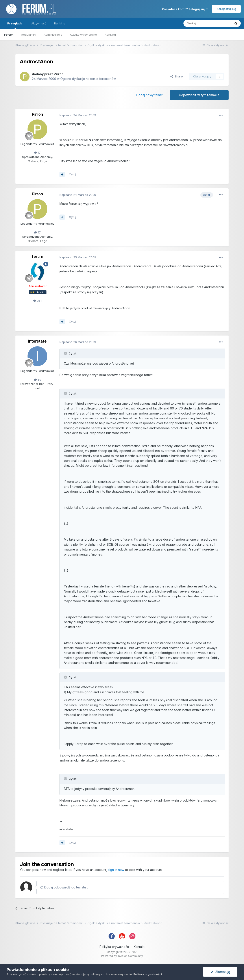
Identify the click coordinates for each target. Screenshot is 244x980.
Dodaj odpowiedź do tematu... (64, 887)
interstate (37, 341)
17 (37, 152)
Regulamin (29, 35)
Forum (9, 35)
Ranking (110, 35)
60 (38, 380)
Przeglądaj (15, 25)
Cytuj (72, 174)
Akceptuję (220, 972)
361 (37, 301)
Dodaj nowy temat (149, 95)
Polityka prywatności (115, 947)
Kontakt (139, 947)
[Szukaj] (207, 23)
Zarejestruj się (226, 9)
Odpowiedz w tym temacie (199, 95)
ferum (37, 256)
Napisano (78, 115)
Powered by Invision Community (122, 956)
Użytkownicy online (84, 35)
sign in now (116, 870)
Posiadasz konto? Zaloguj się (185, 9)
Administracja (53, 35)
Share (177, 76)
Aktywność (39, 23)
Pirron (59, 74)
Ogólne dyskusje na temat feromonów (88, 79)
